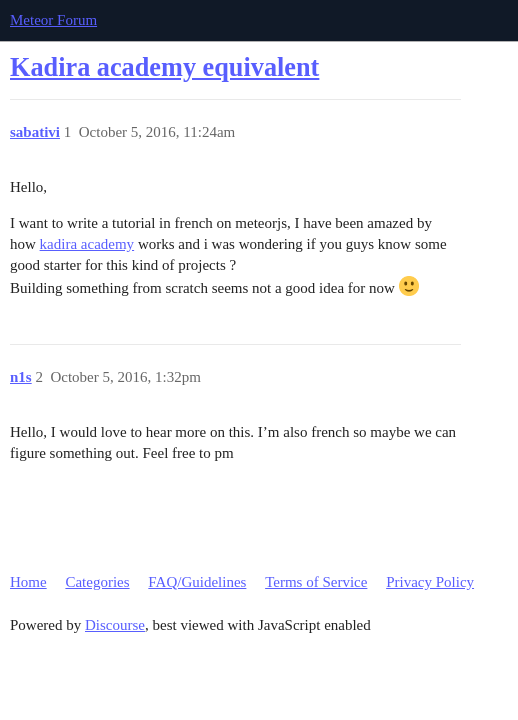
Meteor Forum (53, 20)
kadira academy (87, 244)
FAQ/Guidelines (197, 582)
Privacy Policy (430, 582)
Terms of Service (316, 582)
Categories (97, 582)
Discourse (115, 625)
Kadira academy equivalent (164, 67)
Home (28, 582)
